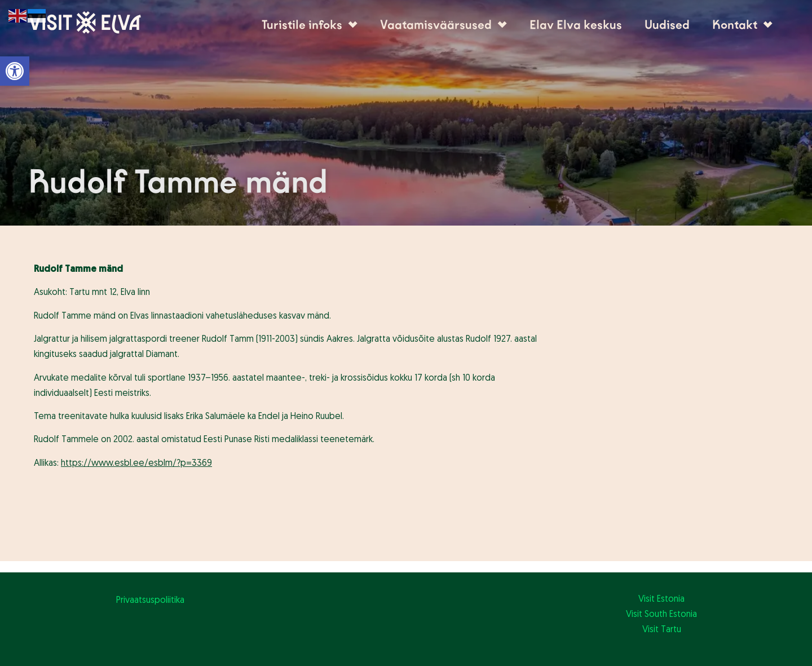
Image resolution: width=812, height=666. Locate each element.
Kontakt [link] (742, 25)
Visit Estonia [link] (661, 599)
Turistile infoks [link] (310, 25)
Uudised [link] (667, 25)
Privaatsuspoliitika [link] (150, 601)
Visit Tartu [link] (662, 630)
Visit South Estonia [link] (661, 615)
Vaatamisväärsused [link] (443, 25)
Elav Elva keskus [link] (576, 25)
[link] (15, 71)
